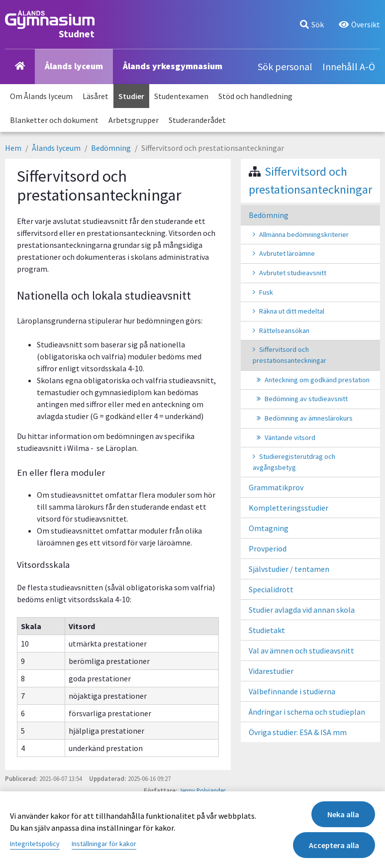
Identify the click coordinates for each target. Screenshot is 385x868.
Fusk (266, 292)
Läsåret (96, 96)
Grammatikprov (276, 487)
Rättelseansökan (284, 330)
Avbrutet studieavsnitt (293, 273)
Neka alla (343, 814)
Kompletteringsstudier (289, 508)
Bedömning (111, 148)
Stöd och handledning (255, 96)
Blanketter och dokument (54, 120)
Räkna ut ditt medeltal (292, 311)
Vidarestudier (271, 671)
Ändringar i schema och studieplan (307, 712)
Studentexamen (181, 96)
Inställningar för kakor (104, 844)
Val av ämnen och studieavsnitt (301, 651)
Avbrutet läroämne (287, 253)
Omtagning (269, 528)
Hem (13, 148)
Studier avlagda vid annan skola (302, 610)
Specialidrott (271, 589)
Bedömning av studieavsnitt (306, 399)
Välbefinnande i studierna (292, 691)
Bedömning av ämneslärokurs (309, 418)
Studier (131, 96)
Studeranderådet (197, 120)
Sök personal (285, 66)
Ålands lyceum (74, 66)
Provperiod (268, 548)
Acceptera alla (334, 845)
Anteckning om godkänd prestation (317, 380)
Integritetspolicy (35, 844)
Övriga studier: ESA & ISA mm (298, 732)
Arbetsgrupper (134, 120)
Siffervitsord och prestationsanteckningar (289, 355)
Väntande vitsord (290, 437)
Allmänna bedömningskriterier (304, 234)
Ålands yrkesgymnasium (173, 66)
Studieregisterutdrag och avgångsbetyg (294, 462)
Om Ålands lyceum (41, 96)
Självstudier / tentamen (289, 569)
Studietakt (267, 630)
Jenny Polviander (202, 790)
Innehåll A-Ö (349, 66)
